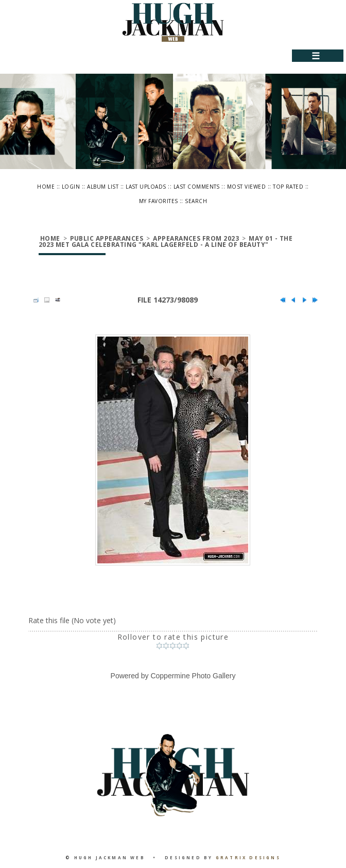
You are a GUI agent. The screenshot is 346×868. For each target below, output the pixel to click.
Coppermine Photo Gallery (193, 676)
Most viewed (246, 187)
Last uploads (146, 187)
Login (71, 187)
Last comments (197, 187)
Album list (103, 187)
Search (196, 201)
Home (46, 187)
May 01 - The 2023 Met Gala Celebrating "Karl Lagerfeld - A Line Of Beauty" (166, 241)
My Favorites (159, 201)
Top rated (288, 187)
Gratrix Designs (248, 857)
